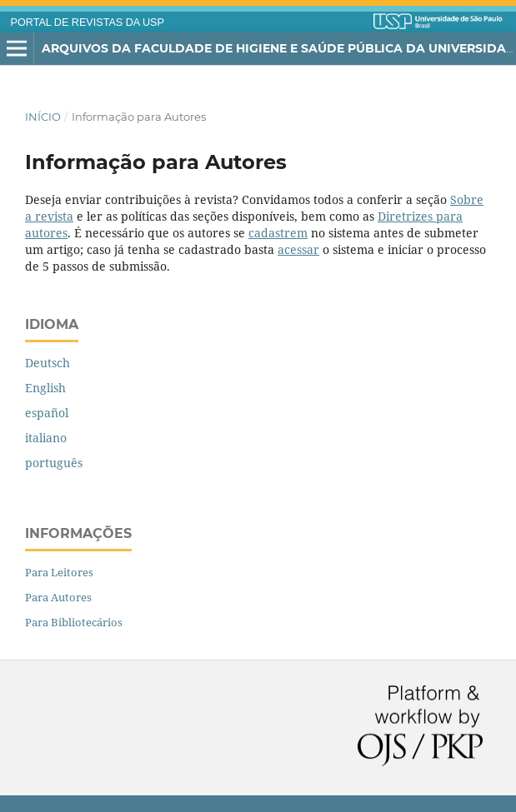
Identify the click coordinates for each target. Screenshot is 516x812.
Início (43, 117)
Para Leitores (59, 572)
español (47, 413)
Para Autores (58, 597)
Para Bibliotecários (74, 622)
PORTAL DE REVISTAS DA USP (88, 22)
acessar (298, 249)
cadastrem (278, 233)
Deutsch (48, 363)
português (54, 463)
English (45, 388)
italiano (46, 438)
